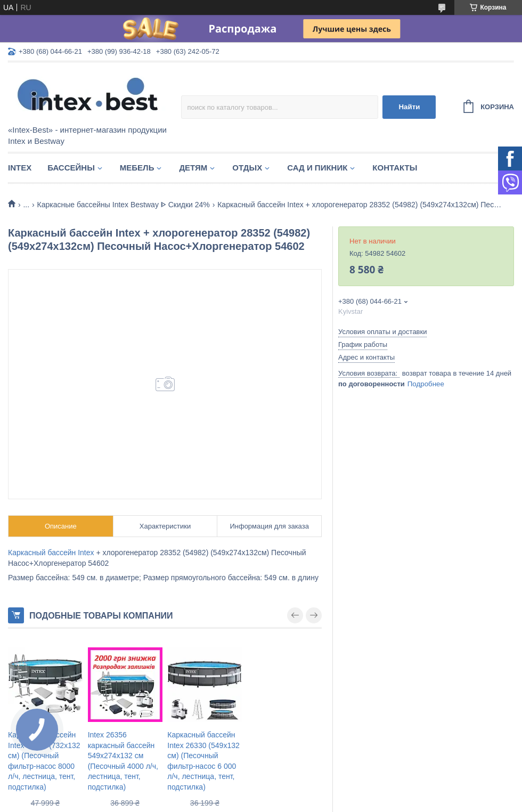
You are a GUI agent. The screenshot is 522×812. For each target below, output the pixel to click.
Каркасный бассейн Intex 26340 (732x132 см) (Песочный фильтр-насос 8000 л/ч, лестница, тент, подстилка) (44, 761)
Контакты (395, 168)
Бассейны (71, 168)
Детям (193, 168)
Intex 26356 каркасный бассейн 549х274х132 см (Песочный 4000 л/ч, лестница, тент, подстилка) (123, 761)
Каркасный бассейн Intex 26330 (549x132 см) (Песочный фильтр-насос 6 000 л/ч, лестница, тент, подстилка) (203, 761)
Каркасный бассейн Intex (51, 553)
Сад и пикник (317, 168)
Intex (20, 168)
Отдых (247, 168)
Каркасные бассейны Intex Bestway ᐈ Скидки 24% (124, 205)
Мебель (137, 168)
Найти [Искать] (409, 107)
